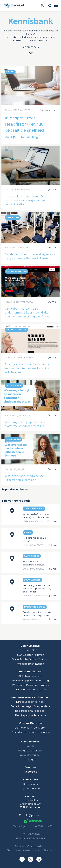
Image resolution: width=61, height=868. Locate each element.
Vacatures (30, 772)
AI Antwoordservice (30, 676)
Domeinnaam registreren (31, 728)
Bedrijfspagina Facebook (31, 711)
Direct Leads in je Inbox (31, 702)
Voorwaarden (36, 846)
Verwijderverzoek (30, 755)
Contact (30, 746)
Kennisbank (31, 784)
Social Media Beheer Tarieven (31, 659)
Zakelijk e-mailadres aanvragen (30, 732)
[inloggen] (43, 5)
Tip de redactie (31, 789)
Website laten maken (31, 664)
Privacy (19, 846)
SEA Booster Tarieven (31, 655)
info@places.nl (33, 815)
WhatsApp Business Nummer (30, 685)
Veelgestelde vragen (31, 751)
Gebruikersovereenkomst (24, 850)
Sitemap (49, 850)
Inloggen (30, 760)
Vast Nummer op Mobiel (31, 689)
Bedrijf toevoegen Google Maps (31, 706)
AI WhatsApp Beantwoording (30, 680)
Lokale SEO (30, 650)
